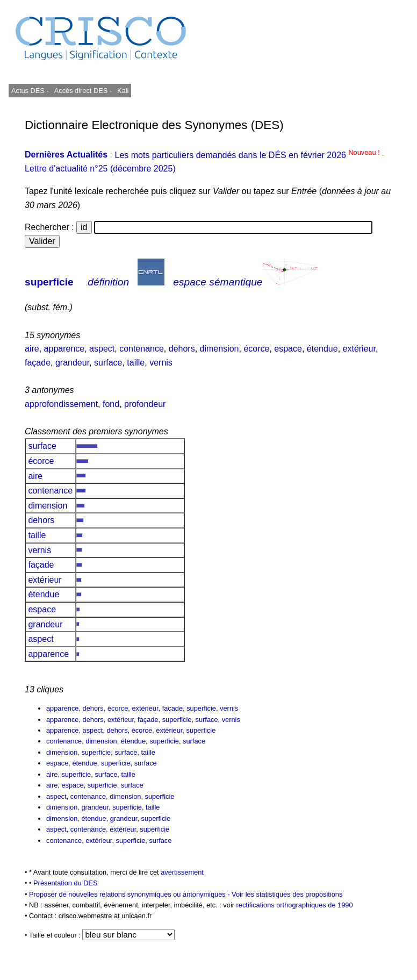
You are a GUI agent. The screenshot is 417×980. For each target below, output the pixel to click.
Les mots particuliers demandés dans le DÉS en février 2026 (248, 155)
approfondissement (61, 404)
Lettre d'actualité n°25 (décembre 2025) (100, 169)
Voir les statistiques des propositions (287, 894)
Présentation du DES (66, 883)
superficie (49, 282)
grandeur (72, 363)
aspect (102, 349)
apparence (64, 349)
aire (32, 349)
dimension (220, 349)
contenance (142, 349)
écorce (256, 349)
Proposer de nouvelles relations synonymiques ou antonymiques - (130, 894)
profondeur (145, 404)
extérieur (359, 349)
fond (111, 404)
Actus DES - (30, 91)
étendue (322, 349)
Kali (123, 91)
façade (38, 363)
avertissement (182, 872)
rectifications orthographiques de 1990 (295, 905)
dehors (182, 349)
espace (288, 349)
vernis (161, 363)
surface (108, 363)
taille (136, 363)
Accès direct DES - (83, 91)
